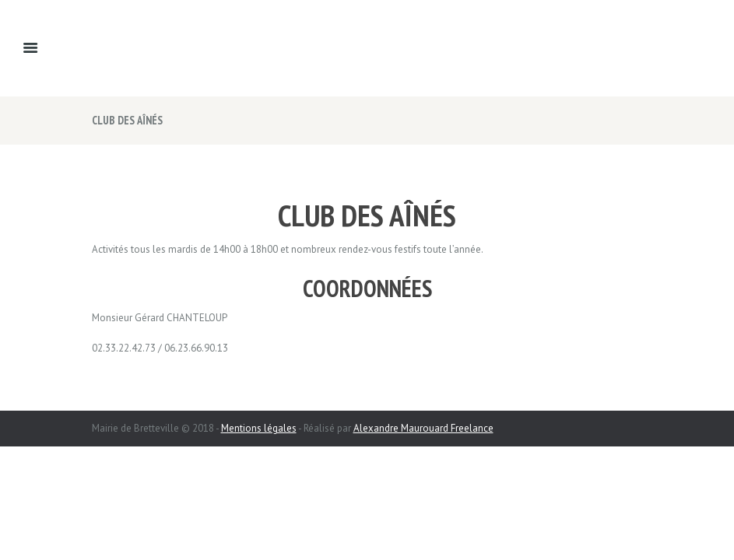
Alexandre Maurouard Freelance (423, 428)
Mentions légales (259, 428)
